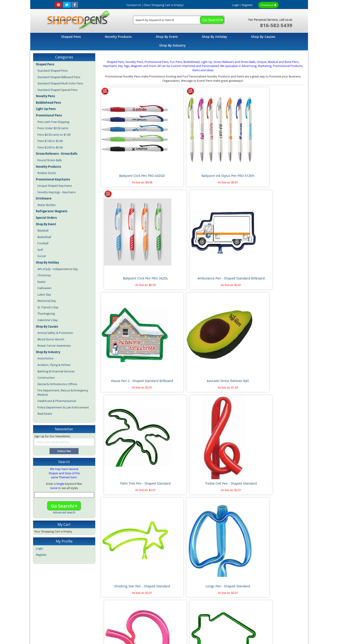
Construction (46, 378)
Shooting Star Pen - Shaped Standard (125, 320)
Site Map (100, 601)
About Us (118, 601)
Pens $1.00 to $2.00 (50, 141)
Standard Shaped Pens (53, 71)
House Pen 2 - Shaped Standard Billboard (125, 237)
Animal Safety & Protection (55, 333)
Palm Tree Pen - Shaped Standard (229, 237)
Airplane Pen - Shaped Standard (125, 485)
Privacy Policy (219, 601)
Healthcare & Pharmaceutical (57, 401)
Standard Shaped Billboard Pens (59, 77)
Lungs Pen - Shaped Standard (177, 317)
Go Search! (64, 506)
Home (85, 601)
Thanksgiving (46, 313)
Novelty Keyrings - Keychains (57, 192)
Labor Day (44, 294)
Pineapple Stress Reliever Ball (177, 566)
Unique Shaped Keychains (55, 186)
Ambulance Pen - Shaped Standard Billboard (281, 154)
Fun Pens (180, 611)
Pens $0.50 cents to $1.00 (54, 135)
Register (247, 5)
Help (263, 601)
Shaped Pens (143, 611)
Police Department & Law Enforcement (63, 407)
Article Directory (140, 601)
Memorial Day (47, 301)
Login (236, 5)
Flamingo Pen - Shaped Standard (177, 402)
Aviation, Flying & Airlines (54, 365)
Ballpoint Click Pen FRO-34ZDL (229, 151)
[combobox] (179, 20)
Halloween (44, 288)
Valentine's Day (48, 320)
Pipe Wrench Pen (177, 483)
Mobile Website (244, 601)
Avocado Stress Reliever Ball (177, 235)
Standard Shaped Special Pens (57, 90)
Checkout (268, 5)
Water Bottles (46, 205)
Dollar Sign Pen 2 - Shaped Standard (229, 402)
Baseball (43, 230)
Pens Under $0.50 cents (53, 128)
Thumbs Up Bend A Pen (229, 566)
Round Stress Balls (50, 160)
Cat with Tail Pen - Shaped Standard (281, 402)
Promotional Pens (200, 611)
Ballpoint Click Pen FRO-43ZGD (125, 151)
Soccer (42, 256)
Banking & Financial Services (56, 371)
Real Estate (45, 414)
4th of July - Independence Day (58, 269)
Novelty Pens (163, 611)
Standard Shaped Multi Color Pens (60, 83)
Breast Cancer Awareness (54, 346)
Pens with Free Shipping (53, 122)
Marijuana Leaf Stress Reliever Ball (229, 485)
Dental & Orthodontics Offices (57, 384)
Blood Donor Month (51, 339)
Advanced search (64, 512)
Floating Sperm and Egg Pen (125, 566)
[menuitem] (71, 37)
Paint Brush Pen (281, 483)
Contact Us (198, 601)
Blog (129, 611)
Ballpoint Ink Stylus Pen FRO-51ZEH (177, 154)
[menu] (169, 42)
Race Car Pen (281, 566)
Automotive (45, 358)
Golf (40, 250)
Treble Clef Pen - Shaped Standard (281, 237)
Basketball (44, 237)
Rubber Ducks (47, 173)
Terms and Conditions (170, 601)
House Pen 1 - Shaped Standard (281, 317)
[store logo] (76, 20)
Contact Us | (135, 5)
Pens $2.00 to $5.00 (50, 147)
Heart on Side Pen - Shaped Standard (125, 402)
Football (43, 243)
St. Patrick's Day (48, 307)
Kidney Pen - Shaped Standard (229, 317)
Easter (42, 282)
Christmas (44, 275)
